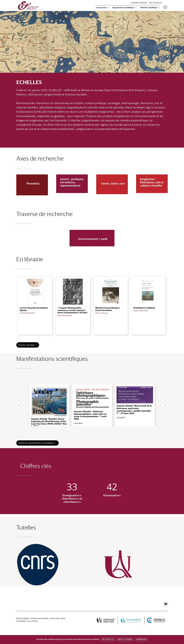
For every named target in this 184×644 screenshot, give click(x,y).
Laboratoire (101, 8)
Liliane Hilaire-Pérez (27, 313)
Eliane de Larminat (65, 315)
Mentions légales (23, 618)
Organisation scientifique (123, 8)
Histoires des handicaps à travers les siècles (107, 309)
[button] (19, 405)
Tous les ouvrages (26, 345)
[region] (92, 405)
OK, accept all (108, 639)
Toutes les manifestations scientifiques (36, 443)
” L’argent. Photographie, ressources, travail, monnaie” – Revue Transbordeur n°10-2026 (72, 310)
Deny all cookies (125, 639)
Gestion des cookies (58, 618)
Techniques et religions (144, 308)
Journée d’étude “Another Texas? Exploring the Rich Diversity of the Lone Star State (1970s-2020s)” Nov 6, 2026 (49, 423)
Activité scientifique (149, 8)
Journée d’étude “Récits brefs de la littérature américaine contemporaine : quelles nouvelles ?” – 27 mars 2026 (134, 410)
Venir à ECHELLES (155, 3)
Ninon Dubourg (101, 313)
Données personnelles (40, 618)
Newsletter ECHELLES (139, 3)
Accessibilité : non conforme (27, 621)
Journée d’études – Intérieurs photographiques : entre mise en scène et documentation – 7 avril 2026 (90, 415)
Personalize (141, 639)
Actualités (79, 423)
